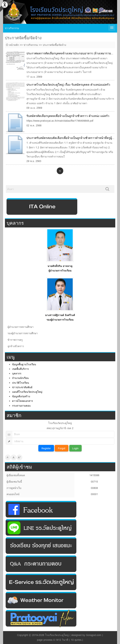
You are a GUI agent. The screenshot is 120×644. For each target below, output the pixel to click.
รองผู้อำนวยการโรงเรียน (60, 320)
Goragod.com (94, 635)
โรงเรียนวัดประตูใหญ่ (57, 635)
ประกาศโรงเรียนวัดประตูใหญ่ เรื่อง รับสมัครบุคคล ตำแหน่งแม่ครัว (68, 85)
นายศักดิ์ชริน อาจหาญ (60, 266)
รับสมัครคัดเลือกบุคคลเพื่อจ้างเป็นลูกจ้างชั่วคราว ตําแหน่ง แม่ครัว (68, 116)
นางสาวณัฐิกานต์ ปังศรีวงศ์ (60, 315)
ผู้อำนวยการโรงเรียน (60, 271)
